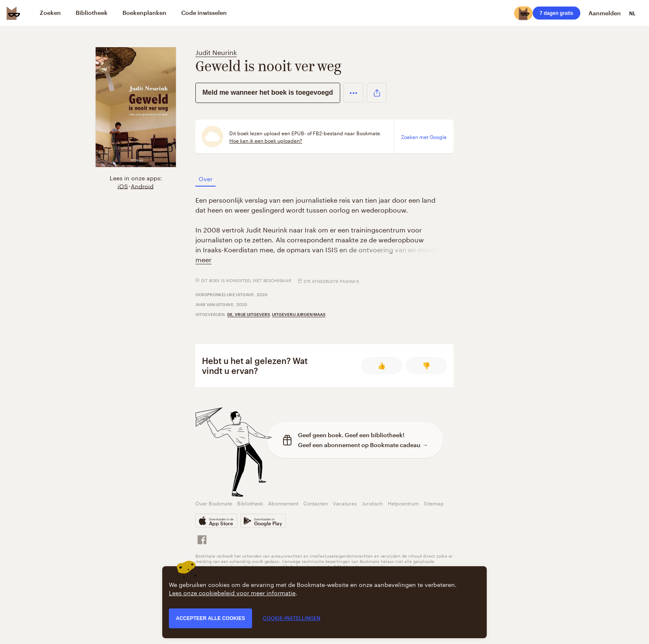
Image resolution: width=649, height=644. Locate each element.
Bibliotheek (250, 503)
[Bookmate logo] (13, 13)
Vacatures (345, 503)
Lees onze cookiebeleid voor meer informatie (232, 592)
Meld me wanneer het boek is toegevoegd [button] (268, 92)
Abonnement (283, 503)
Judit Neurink (216, 51)
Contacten (316, 503)
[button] (353, 93)
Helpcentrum (403, 503)
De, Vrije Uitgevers (249, 314)
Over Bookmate (214, 503)
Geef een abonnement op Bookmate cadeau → (363, 445)
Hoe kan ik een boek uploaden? (266, 140)
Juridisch (372, 503)
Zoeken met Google (424, 136)
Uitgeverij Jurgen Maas (299, 314)
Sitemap (434, 503)
